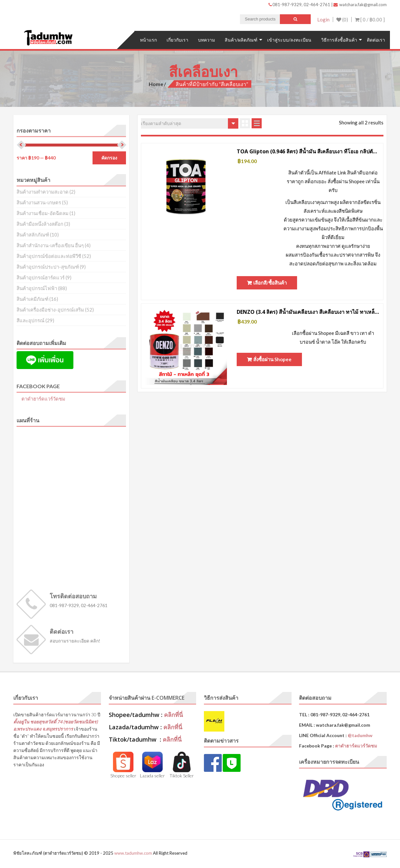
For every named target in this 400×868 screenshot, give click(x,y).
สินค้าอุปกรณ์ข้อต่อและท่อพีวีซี (49, 256)
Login (323, 19)
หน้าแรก (148, 40)
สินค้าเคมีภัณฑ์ (32, 299)
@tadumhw (360, 735)
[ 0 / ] (370, 19)
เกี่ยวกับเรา (177, 40)
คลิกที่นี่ (173, 715)
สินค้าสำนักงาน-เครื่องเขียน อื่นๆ (50, 245)
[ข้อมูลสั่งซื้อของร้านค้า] (190, 123)
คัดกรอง (109, 158)
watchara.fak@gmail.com (360, 5)
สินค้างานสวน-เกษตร (39, 202)
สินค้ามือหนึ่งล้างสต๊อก (40, 224)
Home (156, 84)
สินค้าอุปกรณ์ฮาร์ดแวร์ (41, 277)
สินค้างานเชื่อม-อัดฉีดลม (43, 213)
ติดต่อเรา (376, 40)
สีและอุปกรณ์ (31, 320)
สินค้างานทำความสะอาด (43, 192)
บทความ (206, 40)
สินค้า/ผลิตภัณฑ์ (241, 40)
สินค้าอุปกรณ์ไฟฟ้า (37, 288)
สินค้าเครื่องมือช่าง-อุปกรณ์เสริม (50, 310)
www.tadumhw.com (133, 853)
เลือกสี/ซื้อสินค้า (270, 283)
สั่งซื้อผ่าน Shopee (272, 359)
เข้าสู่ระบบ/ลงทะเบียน (289, 40)
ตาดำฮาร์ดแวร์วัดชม (43, 399)
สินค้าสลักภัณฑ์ (33, 235)
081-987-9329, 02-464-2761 (300, 5)
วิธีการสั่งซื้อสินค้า (339, 40)
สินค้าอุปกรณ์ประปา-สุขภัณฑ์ (48, 267)
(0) (342, 19)
